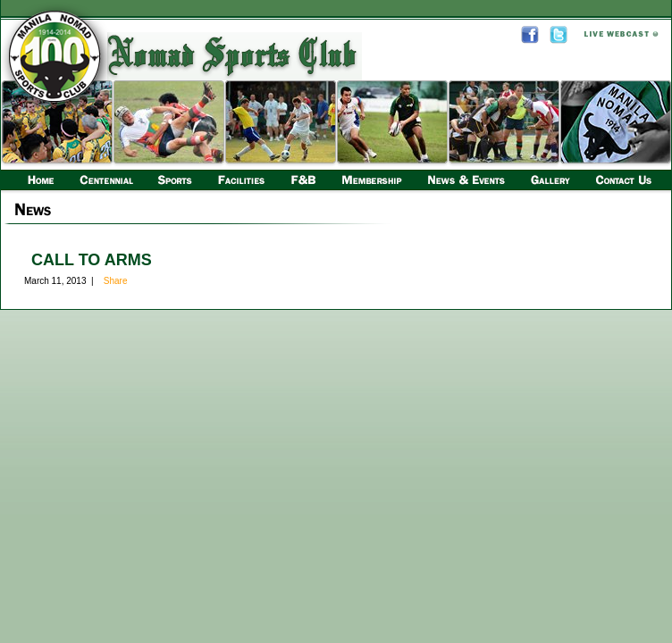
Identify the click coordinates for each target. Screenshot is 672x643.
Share (116, 281)
